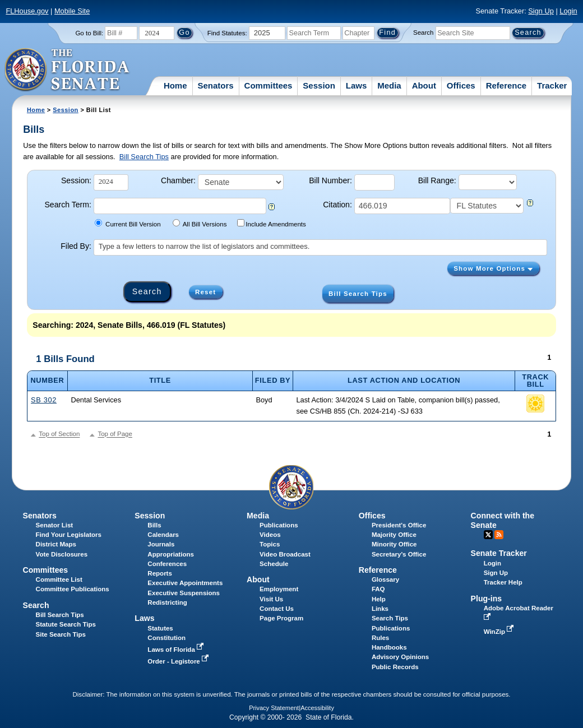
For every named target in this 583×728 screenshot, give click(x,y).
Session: (76, 180)
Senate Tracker (499, 553)
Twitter (488, 535)
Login (568, 11)
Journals (161, 544)
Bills (154, 525)
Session (319, 85)
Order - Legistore (179, 661)
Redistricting (167, 602)
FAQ (378, 589)
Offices (461, 85)
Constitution (166, 638)
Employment (279, 589)
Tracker (552, 85)
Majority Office (394, 535)
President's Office (399, 525)
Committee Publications (73, 589)
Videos (270, 535)
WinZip (500, 632)
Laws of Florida (177, 650)
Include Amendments (272, 223)
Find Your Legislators (69, 535)
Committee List (59, 579)
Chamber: (178, 180)
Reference (506, 85)
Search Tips (390, 618)
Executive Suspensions (184, 593)
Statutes (160, 628)
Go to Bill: (89, 33)
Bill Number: (330, 180)
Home (175, 85)
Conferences (167, 564)
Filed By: (76, 246)
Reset (205, 292)
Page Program (281, 618)
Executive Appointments (185, 583)
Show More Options (493, 268)
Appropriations (171, 554)
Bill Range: (437, 180)
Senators (215, 85)
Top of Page (115, 434)
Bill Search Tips (144, 157)
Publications (279, 525)
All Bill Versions (200, 223)
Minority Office (394, 544)
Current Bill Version (128, 223)
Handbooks (389, 647)
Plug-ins (487, 599)
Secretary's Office (399, 554)
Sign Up (541, 11)
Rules (380, 638)
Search (423, 33)
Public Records (395, 667)
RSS (499, 535)
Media (389, 85)
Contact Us (277, 609)
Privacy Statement (274, 708)
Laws (357, 85)
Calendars (163, 535)
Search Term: (68, 205)
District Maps (56, 544)
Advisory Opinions (400, 657)
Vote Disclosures (62, 554)
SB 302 (44, 400)
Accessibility (317, 708)
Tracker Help (503, 582)
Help (379, 599)
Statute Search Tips (66, 624)
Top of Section (59, 434)
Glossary (385, 579)
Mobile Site (72, 11)
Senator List (55, 525)
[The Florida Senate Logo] (68, 70)
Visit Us (271, 599)
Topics (270, 544)
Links (380, 609)
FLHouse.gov (27, 11)
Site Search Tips (61, 634)
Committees (269, 85)
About (424, 85)
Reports (160, 573)
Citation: (337, 205)
